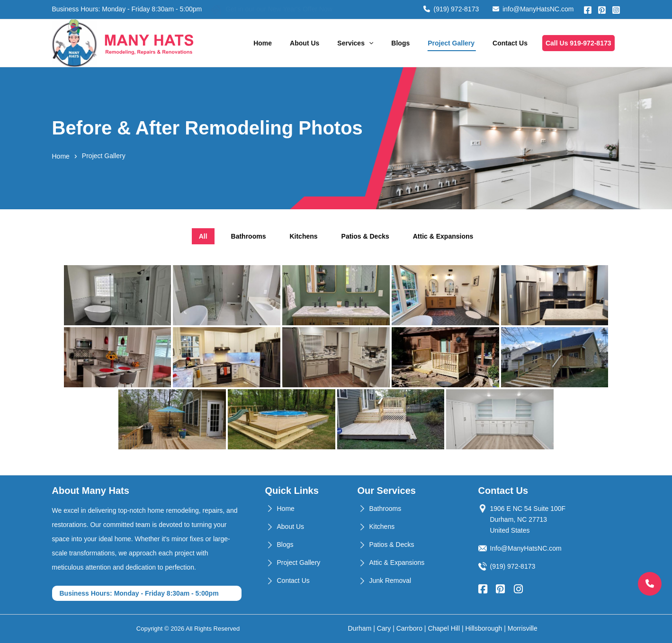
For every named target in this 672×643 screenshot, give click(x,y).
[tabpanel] (336, 357)
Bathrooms (385, 509)
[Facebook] (588, 10)
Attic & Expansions (397, 563)
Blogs (400, 43)
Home (263, 43)
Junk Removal (390, 580)
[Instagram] (616, 10)
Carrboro (409, 628)
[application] (369, 43)
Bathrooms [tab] (249, 236)
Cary (384, 628)
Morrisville (523, 628)
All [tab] (203, 236)
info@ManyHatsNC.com (533, 9)
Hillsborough (484, 628)
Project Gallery (451, 43)
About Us (305, 43)
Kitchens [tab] (303, 236)
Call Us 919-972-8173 (578, 43)
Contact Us (510, 43)
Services (355, 43)
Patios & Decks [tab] (365, 236)
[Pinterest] (602, 10)
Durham (360, 628)
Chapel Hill (444, 628)
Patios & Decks (392, 545)
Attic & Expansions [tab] (443, 236)
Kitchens (382, 527)
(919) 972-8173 (451, 9)
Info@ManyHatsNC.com (526, 548)
